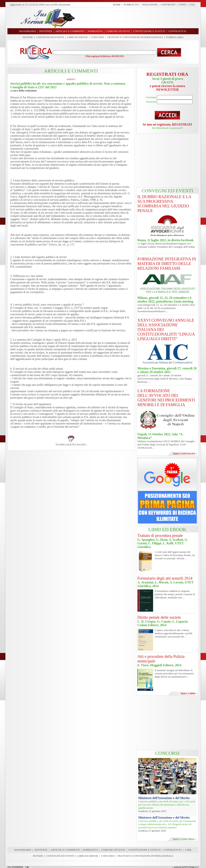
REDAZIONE (150, 5)
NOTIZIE (28, 37)
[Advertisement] (138, 18)
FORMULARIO (175, 37)
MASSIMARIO (23, 850)
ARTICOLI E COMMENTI (65, 850)
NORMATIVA (91, 850)
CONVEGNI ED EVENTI (50, 37)
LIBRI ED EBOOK (78, 37)
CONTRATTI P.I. (173, 850)
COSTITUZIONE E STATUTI (144, 850)
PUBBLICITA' (132, 5)
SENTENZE (41, 850)
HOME (117, 5)
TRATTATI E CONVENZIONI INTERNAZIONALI (135, 37)
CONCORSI (98, 37)
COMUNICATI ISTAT (113, 850)
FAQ (192, 5)
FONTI (182, 5)
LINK (188, 850)
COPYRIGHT (168, 5)
